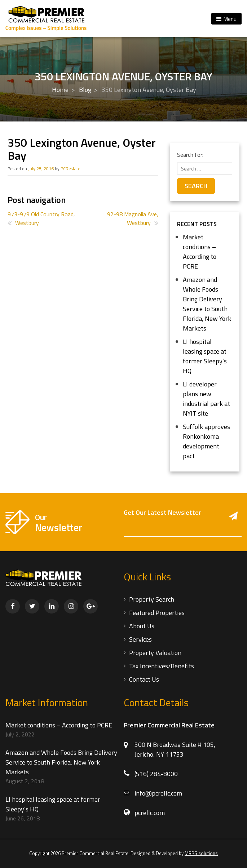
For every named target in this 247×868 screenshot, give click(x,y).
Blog (85, 90)
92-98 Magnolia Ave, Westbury (133, 218)
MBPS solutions (201, 853)
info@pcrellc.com (158, 793)
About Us (142, 626)
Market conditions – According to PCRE (200, 252)
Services (140, 639)
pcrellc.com (150, 813)
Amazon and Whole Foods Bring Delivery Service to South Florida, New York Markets (207, 304)
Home (60, 90)
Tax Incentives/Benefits (162, 666)
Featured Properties (157, 613)
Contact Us (144, 679)
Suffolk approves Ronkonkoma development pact (206, 441)
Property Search (152, 599)
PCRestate (70, 169)
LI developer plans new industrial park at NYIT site (206, 399)
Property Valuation (155, 653)
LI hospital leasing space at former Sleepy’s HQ (205, 356)
